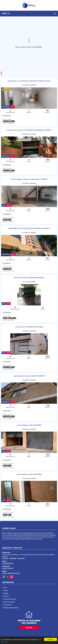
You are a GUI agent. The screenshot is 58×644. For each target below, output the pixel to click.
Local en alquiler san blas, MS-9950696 (29, 474)
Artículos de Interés (10, 599)
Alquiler (6, 593)
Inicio (5, 588)
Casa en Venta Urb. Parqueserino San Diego (29, 327)
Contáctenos (8, 605)
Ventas (6, 590)
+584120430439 (8, 563)
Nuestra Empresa (9, 602)
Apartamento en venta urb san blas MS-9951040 (29, 376)
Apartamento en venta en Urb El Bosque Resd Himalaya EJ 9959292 (29, 130)
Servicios (6, 596)
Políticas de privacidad (11, 608)
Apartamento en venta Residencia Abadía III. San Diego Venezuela (29, 81)
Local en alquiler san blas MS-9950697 (29, 425)
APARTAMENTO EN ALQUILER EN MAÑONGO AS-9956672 (29, 228)
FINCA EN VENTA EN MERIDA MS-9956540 (29, 278)
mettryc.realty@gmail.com (11, 573)
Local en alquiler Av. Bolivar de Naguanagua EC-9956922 (29, 179)
